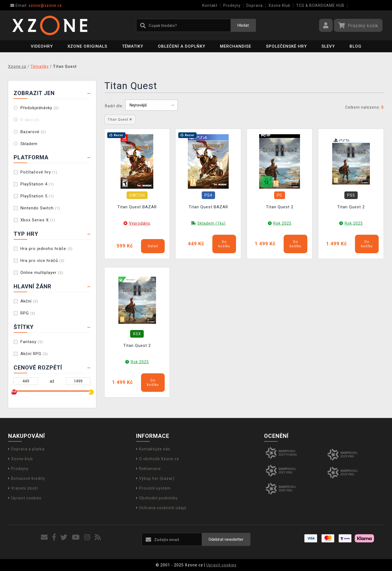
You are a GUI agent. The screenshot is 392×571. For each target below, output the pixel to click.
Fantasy (32, 342)
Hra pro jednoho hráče (47, 249)
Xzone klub (21, 459)
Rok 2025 (282, 223)
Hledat (243, 25)
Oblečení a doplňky (182, 46)
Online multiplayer (42, 273)
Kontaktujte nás (153, 449)
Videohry (42, 46)
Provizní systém (153, 488)
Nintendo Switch (40, 208)
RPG (28, 313)
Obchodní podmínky (157, 498)
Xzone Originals (87, 46)
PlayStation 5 (37, 196)
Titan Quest (120, 119)
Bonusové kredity (27, 478)
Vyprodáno (140, 223)
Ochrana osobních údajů (161, 508)
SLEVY (328, 46)
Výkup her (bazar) (155, 478)
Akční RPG (34, 354)
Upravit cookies (25, 498)
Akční (29, 301)
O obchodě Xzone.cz (158, 459)
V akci (30, 120)
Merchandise (236, 46)
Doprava (255, 5)
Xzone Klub (279, 5)
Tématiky (133, 46)
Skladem (29, 144)
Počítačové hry (39, 172)
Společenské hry (286, 46)
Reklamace (148, 469)
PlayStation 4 (37, 184)
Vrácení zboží (23, 488)
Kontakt (210, 5)
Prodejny (232, 5)
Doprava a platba (26, 449)
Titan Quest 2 (280, 207)
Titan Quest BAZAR (137, 207)
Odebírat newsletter (226, 539)
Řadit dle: (114, 106)
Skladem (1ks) (212, 223)
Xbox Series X (38, 220)
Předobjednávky (40, 108)
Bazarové (33, 132)
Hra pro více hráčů (42, 261)
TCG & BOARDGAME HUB (320, 5)
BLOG (356, 46)
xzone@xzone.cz (36, 5)
